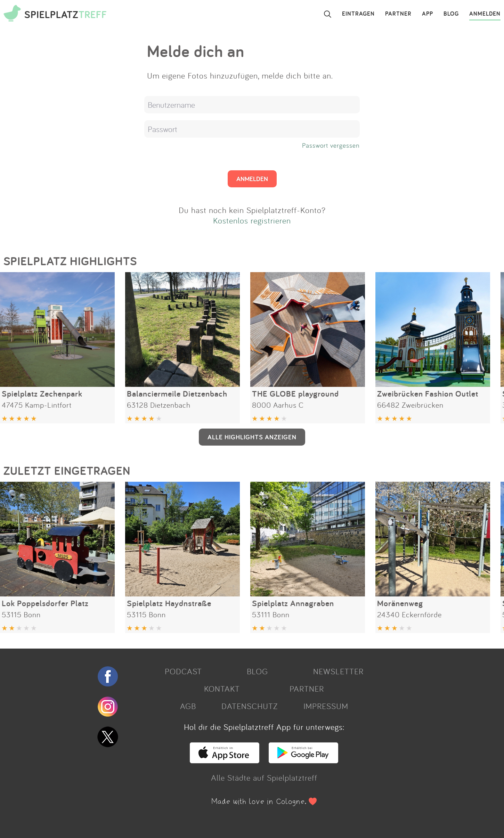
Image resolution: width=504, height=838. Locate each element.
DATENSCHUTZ (250, 706)
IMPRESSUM (326, 706)
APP (428, 14)
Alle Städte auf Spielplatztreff (264, 778)
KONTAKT (222, 689)
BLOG (451, 14)
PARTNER (398, 14)
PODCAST (183, 671)
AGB (188, 706)
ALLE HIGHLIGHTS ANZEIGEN (252, 437)
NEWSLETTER (338, 671)
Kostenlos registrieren (252, 220)
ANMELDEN (485, 14)
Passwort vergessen (331, 145)
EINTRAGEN (358, 14)
